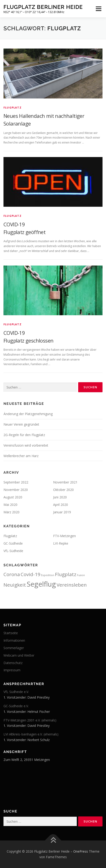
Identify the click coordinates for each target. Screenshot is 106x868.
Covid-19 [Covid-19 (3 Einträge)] (31, 574)
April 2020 (61, 505)
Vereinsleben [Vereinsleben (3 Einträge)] (72, 585)
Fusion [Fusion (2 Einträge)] (81, 575)
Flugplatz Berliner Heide (43, 7)
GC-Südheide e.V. (16, 706)
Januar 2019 (62, 512)
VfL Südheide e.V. (16, 692)
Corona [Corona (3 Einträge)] (12, 574)
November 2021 (65, 482)
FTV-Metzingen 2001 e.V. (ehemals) (30, 720)
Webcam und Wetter (19, 655)
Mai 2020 (10, 505)
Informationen (14, 640)
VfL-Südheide (13, 551)
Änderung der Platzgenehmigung (28, 414)
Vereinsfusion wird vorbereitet (26, 445)
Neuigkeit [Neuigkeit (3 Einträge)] (15, 585)
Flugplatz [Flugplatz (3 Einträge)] (66, 574)
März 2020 (11, 512)
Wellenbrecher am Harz (21, 456)
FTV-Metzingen (64, 536)
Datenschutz (13, 663)
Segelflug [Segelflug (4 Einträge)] (41, 584)
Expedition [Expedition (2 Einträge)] (48, 575)
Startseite (11, 633)
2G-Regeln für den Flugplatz (24, 435)
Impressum (12, 670)
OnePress (81, 851)
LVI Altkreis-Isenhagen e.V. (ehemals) (31, 734)
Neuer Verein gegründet (21, 424)
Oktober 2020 (63, 490)
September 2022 (16, 482)
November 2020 (16, 490)
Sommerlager (14, 648)
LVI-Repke (61, 543)
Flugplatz (13, 107)
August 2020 (13, 497)
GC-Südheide (13, 543)
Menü (98, 9)
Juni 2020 (60, 497)
